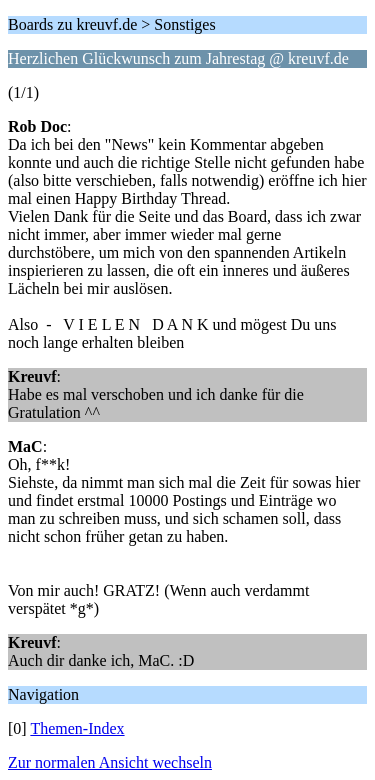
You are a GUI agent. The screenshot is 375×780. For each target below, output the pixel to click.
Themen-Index (77, 728)
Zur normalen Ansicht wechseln (110, 762)
